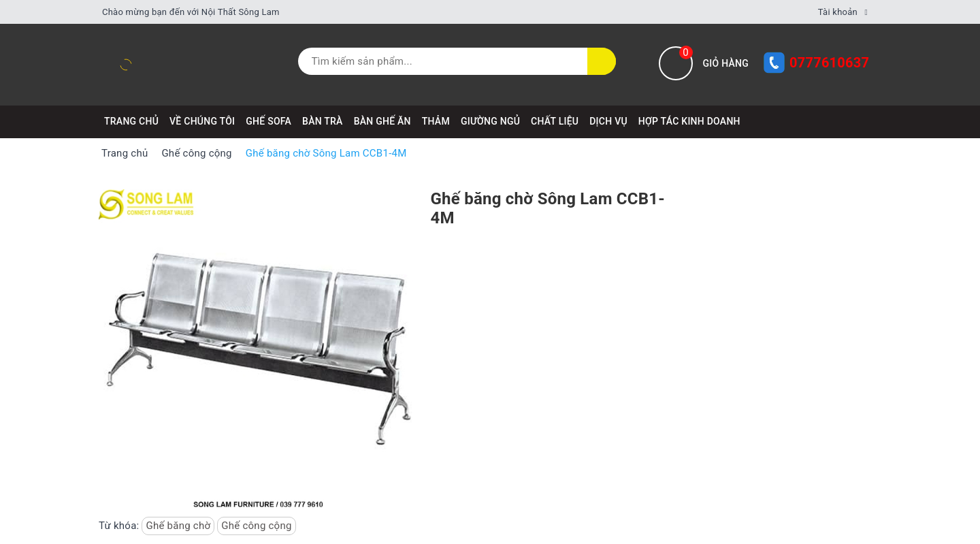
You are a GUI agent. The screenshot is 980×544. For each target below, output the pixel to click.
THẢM (436, 121)
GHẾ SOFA (268, 121)
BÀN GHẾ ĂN (382, 121)
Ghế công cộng (256, 526)
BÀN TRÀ (323, 121)
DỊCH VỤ (608, 121)
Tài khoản (838, 12)
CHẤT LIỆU (555, 121)
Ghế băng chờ (178, 526)
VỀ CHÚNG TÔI (202, 121)
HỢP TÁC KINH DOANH (689, 121)
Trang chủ (131, 121)
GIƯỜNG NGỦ (490, 121)
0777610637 (829, 63)
